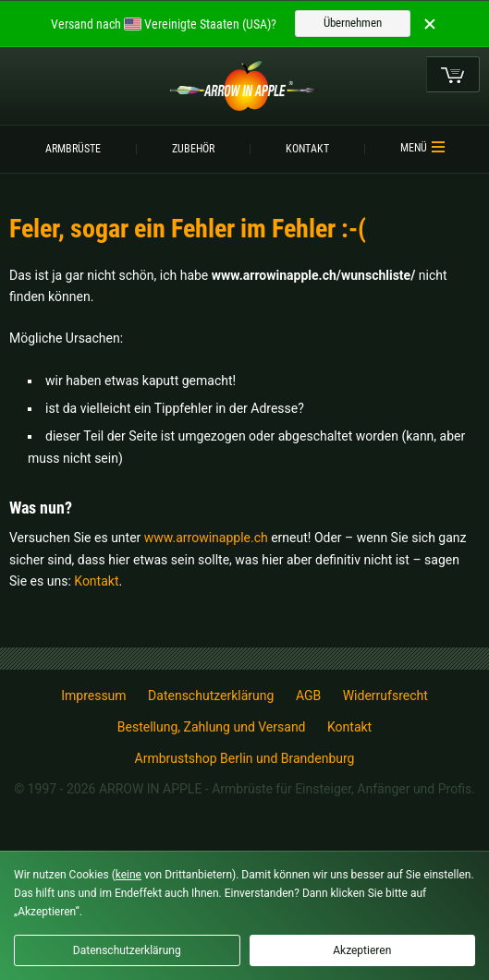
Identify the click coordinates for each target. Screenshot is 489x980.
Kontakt (307, 149)
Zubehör (193, 149)
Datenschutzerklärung (211, 696)
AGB (308, 696)
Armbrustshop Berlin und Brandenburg (245, 758)
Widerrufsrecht (385, 696)
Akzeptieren (362, 950)
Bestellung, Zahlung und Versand (212, 727)
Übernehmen (353, 23)
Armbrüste (73, 149)
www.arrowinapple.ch (206, 538)
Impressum (93, 696)
